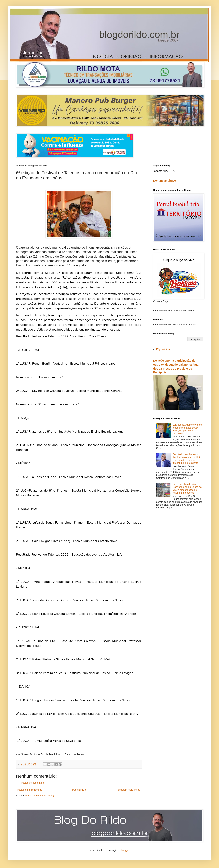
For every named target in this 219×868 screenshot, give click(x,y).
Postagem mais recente (30, 790)
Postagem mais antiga (128, 790)
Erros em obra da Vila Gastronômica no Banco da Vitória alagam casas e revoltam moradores (187, 489)
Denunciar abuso (165, 181)
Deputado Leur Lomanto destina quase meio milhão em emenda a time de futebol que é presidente (187, 459)
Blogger (125, 850)
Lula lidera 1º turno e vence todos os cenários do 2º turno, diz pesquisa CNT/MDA (187, 429)
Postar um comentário (33, 783)
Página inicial (79, 790)
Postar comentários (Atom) (40, 796)
